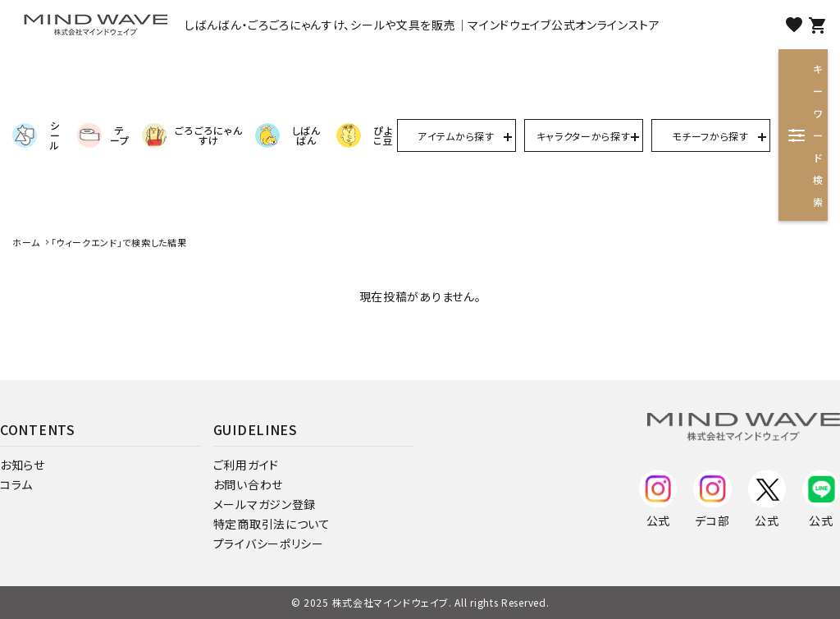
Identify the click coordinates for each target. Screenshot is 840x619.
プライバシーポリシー (269, 543)
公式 (658, 496)
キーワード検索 (806, 135)
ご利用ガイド (246, 465)
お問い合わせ (248, 484)
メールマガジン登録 (265, 504)
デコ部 (712, 496)
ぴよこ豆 (364, 135)
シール (36, 135)
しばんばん (288, 135)
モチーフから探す (710, 136)
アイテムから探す (456, 136)
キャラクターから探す (584, 136)
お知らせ (23, 465)
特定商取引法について (272, 524)
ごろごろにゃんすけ (192, 135)
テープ (103, 135)
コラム (16, 484)
